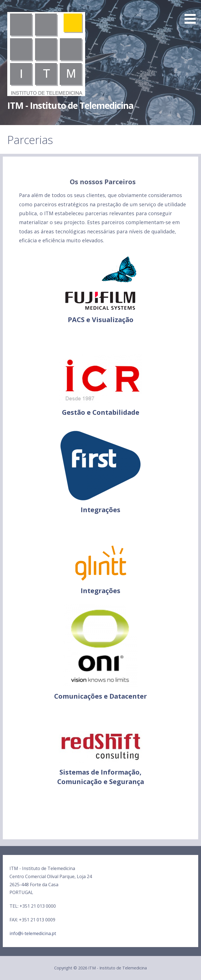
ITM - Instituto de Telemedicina (70, 105)
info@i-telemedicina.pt (33, 933)
